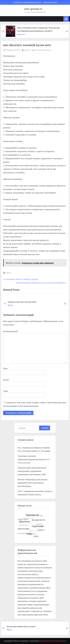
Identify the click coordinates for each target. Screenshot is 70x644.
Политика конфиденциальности (27, 2)
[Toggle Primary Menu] (66, 19)
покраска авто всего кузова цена (22, 302)
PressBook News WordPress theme (53, 641)
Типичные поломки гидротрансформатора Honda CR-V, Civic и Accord (34, 459)
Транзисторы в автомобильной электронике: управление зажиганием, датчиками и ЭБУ (32, 471)
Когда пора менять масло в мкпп (23, 626)
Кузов (9, 273)
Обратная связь (50, 2)
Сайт (6, 391)
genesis (27, 50)
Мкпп (11, 630)
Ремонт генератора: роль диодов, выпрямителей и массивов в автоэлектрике (33, 483)
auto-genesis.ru (33, 9)
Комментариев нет (43, 50)
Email (7, 380)
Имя (6, 368)
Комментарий (11, 331)
